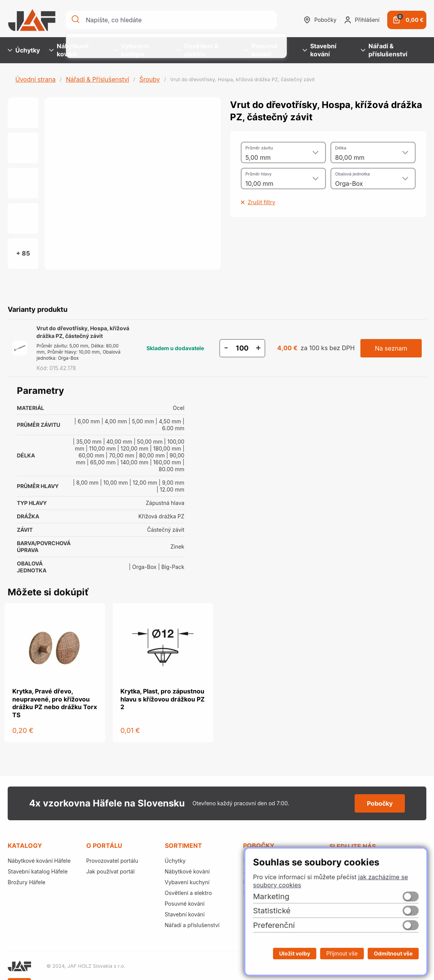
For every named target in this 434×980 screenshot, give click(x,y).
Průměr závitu (259, 148)
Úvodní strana (35, 79)
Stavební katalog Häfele (38, 871)
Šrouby (150, 79)
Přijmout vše (342, 953)
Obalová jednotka (353, 174)
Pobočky (320, 20)
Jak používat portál (110, 871)
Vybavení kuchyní (131, 50)
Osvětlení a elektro (188, 893)
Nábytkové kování (69, 50)
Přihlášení (362, 20)
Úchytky (24, 50)
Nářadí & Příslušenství (98, 79)
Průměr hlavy (259, 174)
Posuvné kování (261, 50)
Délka (341, 148)
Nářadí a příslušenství (192, 925)
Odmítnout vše (393, 953)
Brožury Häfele (26, 882)
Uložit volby (295, 953)
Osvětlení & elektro (197, 50)
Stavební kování (319, 50)
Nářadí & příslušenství (384, 50)
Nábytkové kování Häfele (39, 861)
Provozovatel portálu (112, 861)
